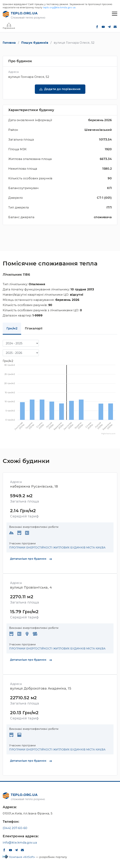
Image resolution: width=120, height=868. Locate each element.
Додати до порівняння (62, 89)
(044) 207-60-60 (15, 828)
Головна (9, 43)
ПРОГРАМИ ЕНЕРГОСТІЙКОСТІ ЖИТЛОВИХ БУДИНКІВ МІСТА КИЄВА (57, 548)
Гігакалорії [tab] (34, 328)
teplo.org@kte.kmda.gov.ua (59, 7)
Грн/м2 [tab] (12, 328)
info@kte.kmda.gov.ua (20, 843)
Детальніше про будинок (31, 559)
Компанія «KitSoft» (23, 857)
